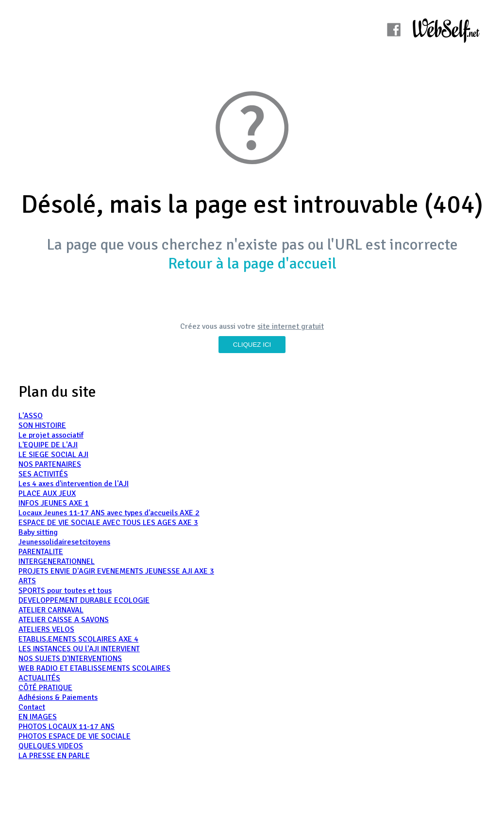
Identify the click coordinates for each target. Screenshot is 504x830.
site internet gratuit (291, 326)
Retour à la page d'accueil (252, 263)
